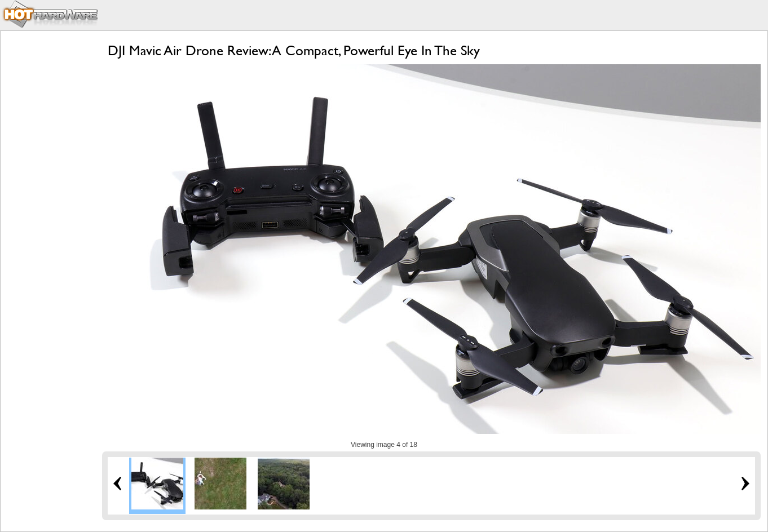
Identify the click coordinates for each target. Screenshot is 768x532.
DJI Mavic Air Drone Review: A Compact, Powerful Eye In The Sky (294, 50)
